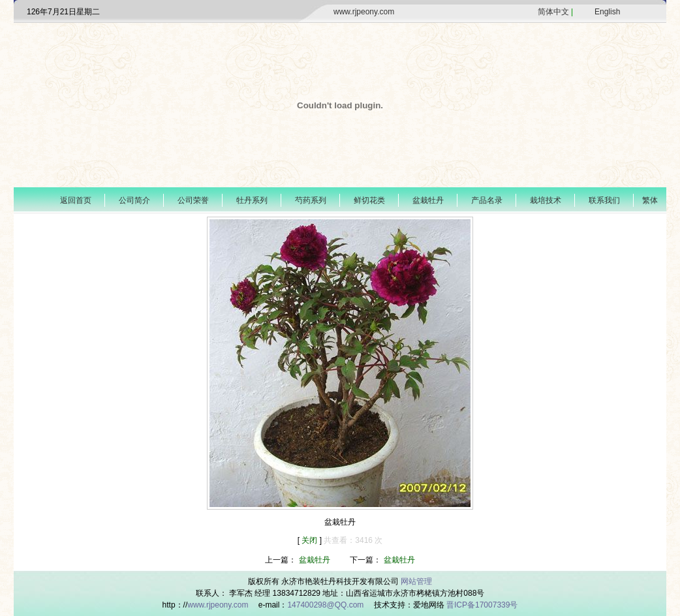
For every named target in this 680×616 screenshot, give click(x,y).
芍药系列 (311, 200)
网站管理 (416, 581)
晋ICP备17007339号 (482, 605)
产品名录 (487, 200)
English (607, 12)
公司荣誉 (193, 200)
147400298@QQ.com (326, 605)
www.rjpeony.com (364, 12)
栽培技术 (546, 200)
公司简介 (134, 200)
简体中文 (553, 12)
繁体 (650, 200)
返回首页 (76, 200)
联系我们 (604, 200)
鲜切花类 (369, 200)
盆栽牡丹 (428, 200)
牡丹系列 (252, 200)
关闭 (310, 540)
